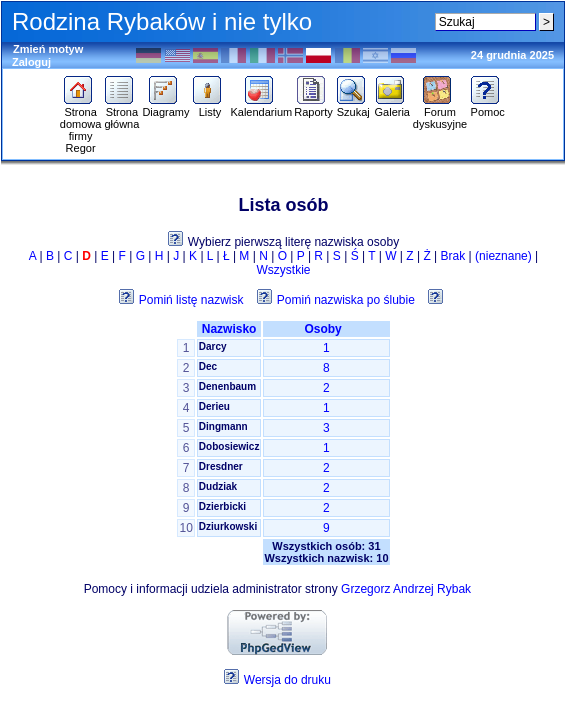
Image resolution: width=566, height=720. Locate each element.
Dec (208, 366)
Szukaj (353, 107)
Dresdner (221, 466)
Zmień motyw (48, 49)
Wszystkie (284, 270)
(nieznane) (503, 256)
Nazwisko (229, 329)
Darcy (213, 346)
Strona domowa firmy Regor (81, 125)
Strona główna (121, 113)
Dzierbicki (222, 506)
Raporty (313, 107)
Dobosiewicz (229, 446)
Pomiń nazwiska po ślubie (346, 300)
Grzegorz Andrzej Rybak (406, 589)
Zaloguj (31, 62)
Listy (209, 107)
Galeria (392, 107)
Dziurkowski (228, 526)
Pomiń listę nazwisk (191, 300)
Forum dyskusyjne (440, 113)
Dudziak (218, 486)
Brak (453, 256)
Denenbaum (227, 386)
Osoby (326, 329)
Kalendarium (261, 107)
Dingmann (223, 426)
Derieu (214, 406)
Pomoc (487, 107)
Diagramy (165, 107)
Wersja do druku (287, 680)
